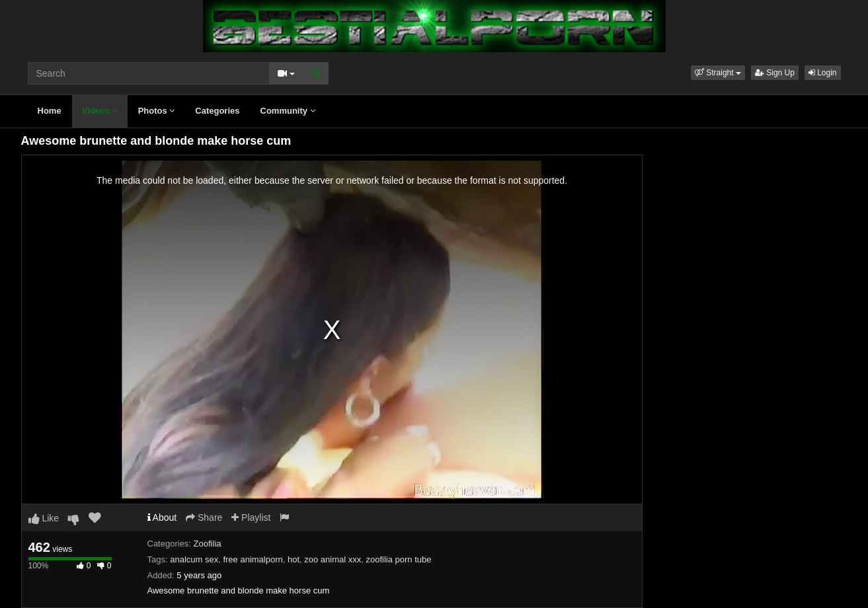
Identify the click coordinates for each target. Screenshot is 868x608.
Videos (100, 111)
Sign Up (775, 73)
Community (288, 111)
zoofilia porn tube (399, 559)
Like (44, 518)
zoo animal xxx (333, 559)
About (162, 517)
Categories (217, 111)
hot (294, 559)
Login (823, 73)
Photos (157, 111)
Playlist (251, 517)
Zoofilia (208, 544)
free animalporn (253, 559)
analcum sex (194, 559)
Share (204, 517)
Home (50, 111)
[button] (718, 73)
